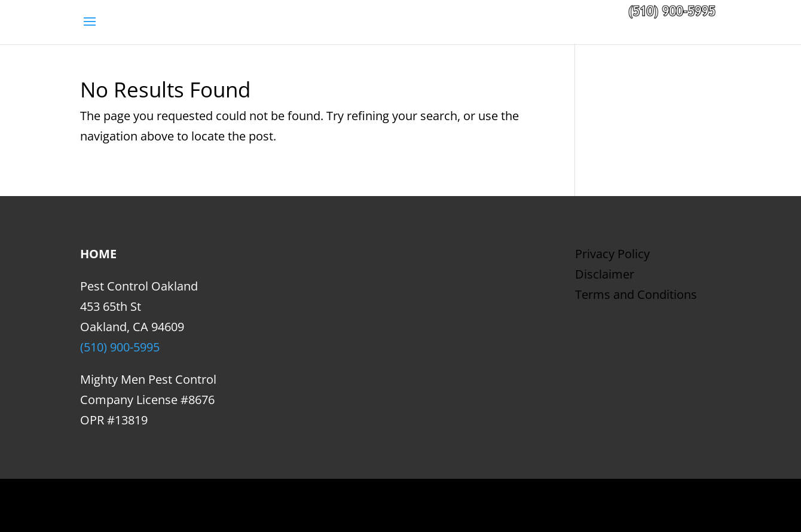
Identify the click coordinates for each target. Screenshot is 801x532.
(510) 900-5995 (120, 347)
